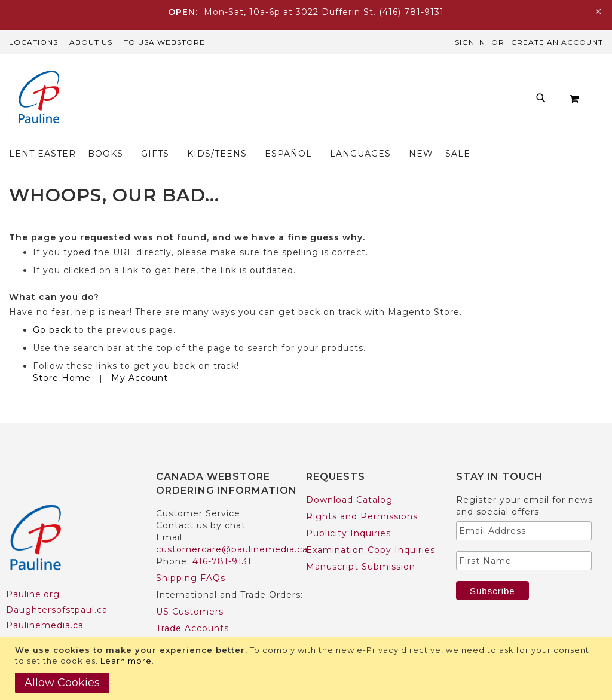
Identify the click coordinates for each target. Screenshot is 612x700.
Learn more (126, 661)
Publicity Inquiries (348, 510)
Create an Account (557, 42)
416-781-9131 (222, 538)
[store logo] (39, 98)
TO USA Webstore (164, 42)
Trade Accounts (192, 605)
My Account (140, 354)
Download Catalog (349, 476)
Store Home (62, 354)
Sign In (470, 42)
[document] (307, 669)
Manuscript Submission (361, 543)
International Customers (214, 622)
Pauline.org (33, 571)
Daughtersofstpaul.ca (57, 586)
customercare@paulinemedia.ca (232, 526)
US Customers (190, 588)
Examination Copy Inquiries (371, 527)
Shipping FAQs (191, 555)
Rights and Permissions (362, 493)
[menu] (338, 101)
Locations (33, 42)
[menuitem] (129, 101)
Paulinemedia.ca (45, 602)
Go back (52, 307)
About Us (91, 42)
